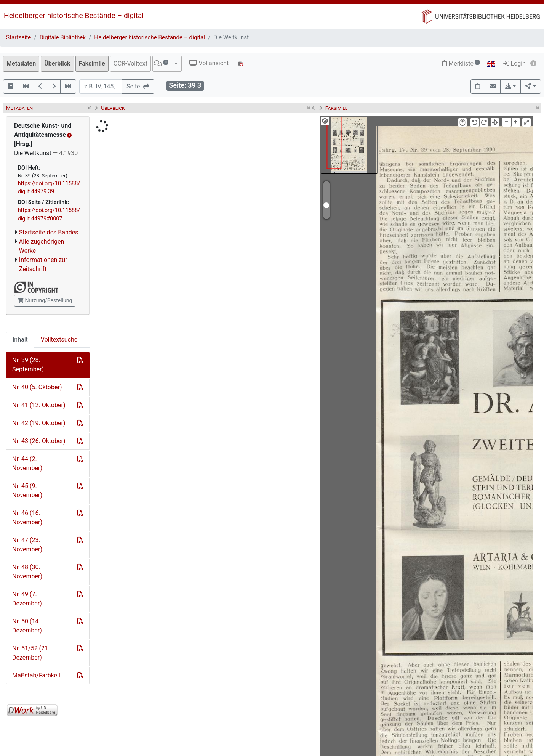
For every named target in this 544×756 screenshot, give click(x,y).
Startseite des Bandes (49, 232)
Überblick (57, 63)
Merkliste (461, 63)
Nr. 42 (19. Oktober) (39, 423)
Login (514, 63)
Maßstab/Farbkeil (36, 675)
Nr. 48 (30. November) (27, 572)
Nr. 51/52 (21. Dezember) (31, 653)
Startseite (18, 37)
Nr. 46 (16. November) (27, 518)
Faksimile (92, 63)
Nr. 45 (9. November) (27, 490)
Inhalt (20, 339)
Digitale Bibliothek (63, 37)
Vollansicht (209, 63)
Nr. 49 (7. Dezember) (27, 599)
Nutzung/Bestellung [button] (45, 300)
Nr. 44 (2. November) (27, 463)
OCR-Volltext (130, 63)
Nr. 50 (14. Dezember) (27, 626)
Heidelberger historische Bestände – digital (74, 15)
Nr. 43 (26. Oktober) (39, 441)
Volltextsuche (59, 339)
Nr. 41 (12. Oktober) (39, 405)
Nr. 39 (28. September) (28, 365)
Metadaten (21, 63)
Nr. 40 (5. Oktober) (37, 387)
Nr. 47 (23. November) (27, 545)
